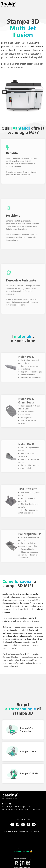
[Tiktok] (28, 825)
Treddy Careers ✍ (23, 852)
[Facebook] (12, 825)
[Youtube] (34, 825)
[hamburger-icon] (42, 5)
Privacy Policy (8, 832)
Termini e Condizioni (21, 832)
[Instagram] (18, 825)
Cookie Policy (34, 832)
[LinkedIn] (23, 825)
